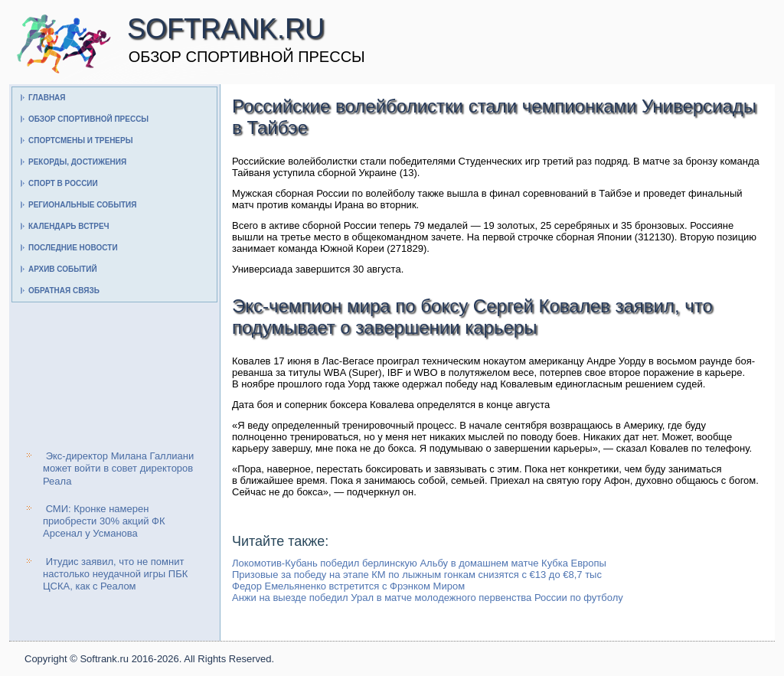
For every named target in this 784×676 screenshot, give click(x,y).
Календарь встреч (69, 226)
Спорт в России (63, 183)
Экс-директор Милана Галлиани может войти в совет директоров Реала (118, 469)
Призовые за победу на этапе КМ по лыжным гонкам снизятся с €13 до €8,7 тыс (417, 575)
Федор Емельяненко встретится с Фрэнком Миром (348, 586)
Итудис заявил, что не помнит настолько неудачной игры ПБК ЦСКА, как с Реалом (115, 574)
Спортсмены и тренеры (80, 140)
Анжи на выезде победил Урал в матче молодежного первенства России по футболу (428, 598)
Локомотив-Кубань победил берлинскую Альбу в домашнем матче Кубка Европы (419, 563)
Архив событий (63, 269)
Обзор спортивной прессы (88, 119)
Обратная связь (64, 291)
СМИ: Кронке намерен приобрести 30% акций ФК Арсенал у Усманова (104, 521)
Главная (47, 98)
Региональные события (82, 205)
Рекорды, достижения (77, 162)
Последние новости (73, 248)
